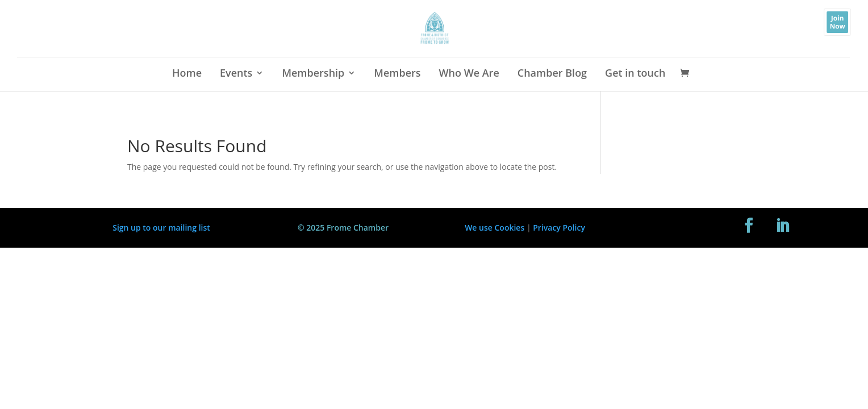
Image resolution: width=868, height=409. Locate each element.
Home (187, 74)
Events (236, 74)
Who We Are (469, 74)
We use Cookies (494, 228)
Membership (313, 74)
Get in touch (635, 74)
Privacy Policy (559, 228)
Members (397, 74)
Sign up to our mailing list (161, 228)
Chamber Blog (552, 74)
